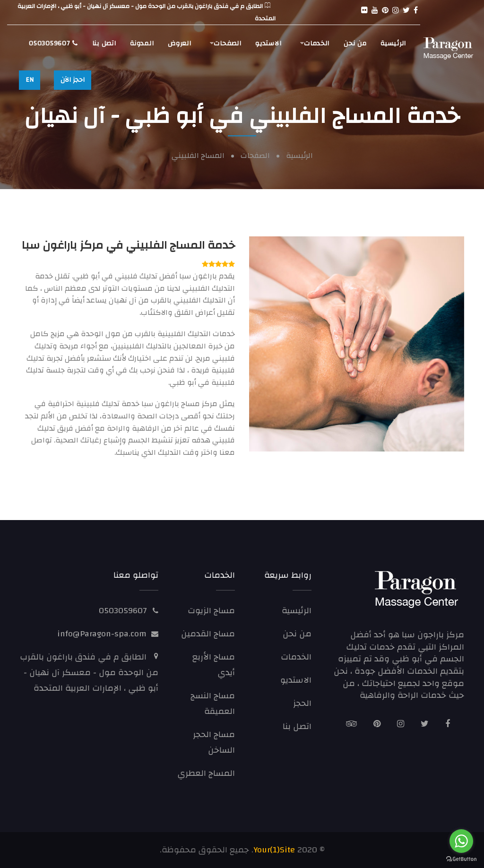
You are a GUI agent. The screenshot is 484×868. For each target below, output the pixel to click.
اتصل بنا (104, 43)
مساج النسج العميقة (213, 703)
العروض (179, 43)
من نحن (355, 43)
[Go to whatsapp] (461, 841)
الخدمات (317, 43)
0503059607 (53, 43)
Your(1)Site (274, 850)
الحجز (302, 703)
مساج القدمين (208, 634)
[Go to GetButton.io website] (461, 859)
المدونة (142, 43)
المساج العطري (206, 773)
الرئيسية (393, 43)
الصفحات (227, 43)
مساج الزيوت (211, 611)
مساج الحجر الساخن (214, 742)
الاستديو (268, 43)
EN (30, 80)
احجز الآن (73, 80)
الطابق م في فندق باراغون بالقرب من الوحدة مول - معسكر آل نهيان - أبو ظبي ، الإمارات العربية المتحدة (89, 673)
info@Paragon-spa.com (102, 634)
